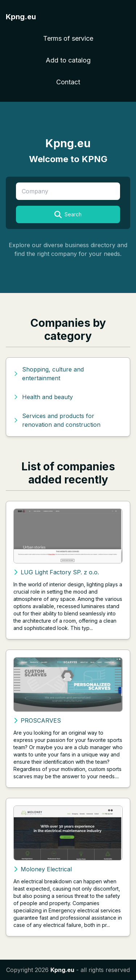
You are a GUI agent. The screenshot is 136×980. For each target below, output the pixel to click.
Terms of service (68, 38)
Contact (68, 82)
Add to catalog (68, 60)
